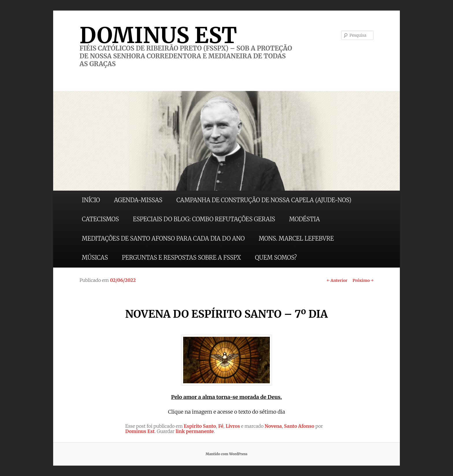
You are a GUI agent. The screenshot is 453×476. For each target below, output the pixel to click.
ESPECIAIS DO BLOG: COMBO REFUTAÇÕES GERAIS (204, 219)
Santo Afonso (299, 426)
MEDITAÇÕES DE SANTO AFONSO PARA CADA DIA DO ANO (163, 238)
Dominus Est (140, 431)
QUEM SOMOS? (276, 257)
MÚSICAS (95, 257)
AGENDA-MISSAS (138, 200)
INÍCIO (91, 200)
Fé (221, 426)
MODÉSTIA (305, 219)
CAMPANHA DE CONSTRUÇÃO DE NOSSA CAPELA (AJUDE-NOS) (264, 200)
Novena (273, 426)
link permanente (195, 431)
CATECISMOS (100, 219)
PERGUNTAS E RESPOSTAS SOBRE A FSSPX (181, 257)
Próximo (363, 280)
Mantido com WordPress (226, 454)
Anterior (337, 280)
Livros (233, 426)
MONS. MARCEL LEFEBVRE (296, 238)
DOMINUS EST (158, 35)
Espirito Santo (200, 426)
